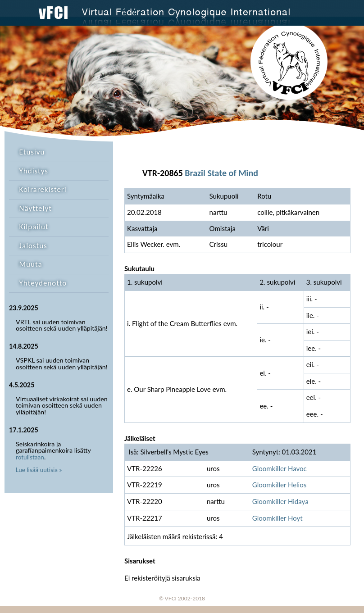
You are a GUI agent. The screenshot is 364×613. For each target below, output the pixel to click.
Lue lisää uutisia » (39, 470)
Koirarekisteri (43, 189)
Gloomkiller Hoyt (278, 518)
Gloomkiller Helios (280, 485)
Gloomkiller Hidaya (280, 501)
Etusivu (32, 152)
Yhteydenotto (43, 283)
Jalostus (33, 246)
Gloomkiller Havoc (280, 468)
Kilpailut (34, 227)
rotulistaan (30, 457)
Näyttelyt (36, 208)
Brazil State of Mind (221, 173)
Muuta (31, 264)
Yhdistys (34, 171)
